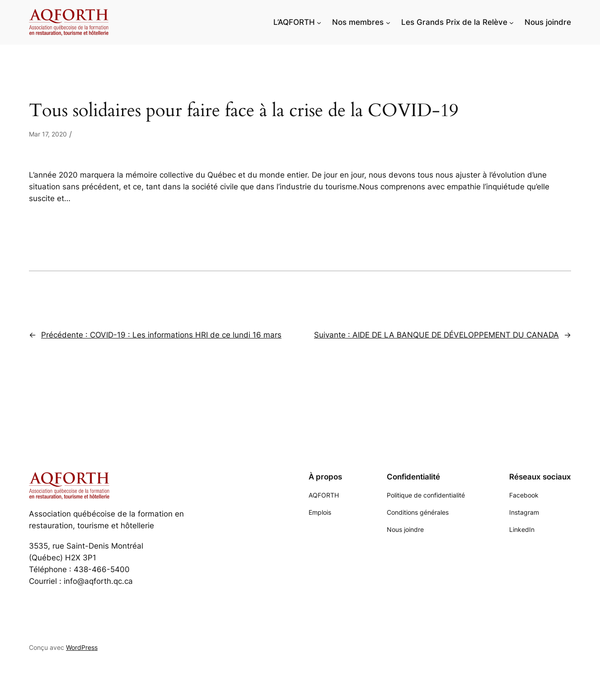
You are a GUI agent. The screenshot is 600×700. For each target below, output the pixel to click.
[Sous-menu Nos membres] (388, 22)
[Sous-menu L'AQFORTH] (319, 22)
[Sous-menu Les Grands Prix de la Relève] (511, 22)
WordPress (82, 647)
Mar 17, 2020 (48, 134)
